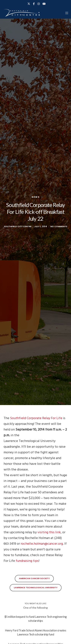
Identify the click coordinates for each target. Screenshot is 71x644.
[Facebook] (34, 4)
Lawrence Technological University (36, 587)
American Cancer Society (34, 578)
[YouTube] (44, 4)
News (36, 197)
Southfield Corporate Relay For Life (36, 418)
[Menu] (66, 13)
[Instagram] (39, 4)
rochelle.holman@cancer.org (42, 544)
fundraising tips (27, 561)
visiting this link (49, 532)
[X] (29, 4)
